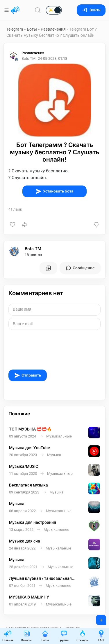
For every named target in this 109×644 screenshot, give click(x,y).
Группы (64, 636)
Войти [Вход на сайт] (91, 10)
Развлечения (53, 29)
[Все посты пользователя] (48, 268)
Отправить (28, 375)
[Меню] (7, 10)
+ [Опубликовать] (97, 618)
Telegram (15, 29)
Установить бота (54, 191)
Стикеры (83, 636)
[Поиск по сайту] (38, 10)
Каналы (26, 636)
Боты (32, 29)
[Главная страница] (15, 10)
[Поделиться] (25, 225)
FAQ (101, 636)
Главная (8, 636)
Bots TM (33, 249)
